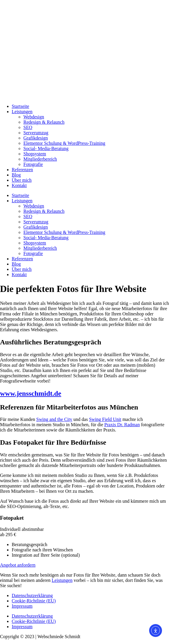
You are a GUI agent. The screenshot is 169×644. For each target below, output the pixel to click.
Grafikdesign (36, 138)
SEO (28, 127)
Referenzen (22, 170)
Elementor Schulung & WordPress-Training (64, 143)
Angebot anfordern (18, 565)
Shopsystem (35, 154)
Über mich (22, 180)
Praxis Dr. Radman (122, 425)
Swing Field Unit (105, 419)
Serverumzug (36, 133)
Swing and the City (54, 419)
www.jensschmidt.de (31, 393)
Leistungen (22, 112)
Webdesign (34, 117)
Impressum (22, 606)
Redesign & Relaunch (44, 122)
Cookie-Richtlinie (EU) (34, 601)
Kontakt (19, 185)
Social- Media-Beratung (46, 148)
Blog (16, 175)
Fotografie (33, 164)
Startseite (20, 106)
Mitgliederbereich (40, 159)
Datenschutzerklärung (32, 595)
